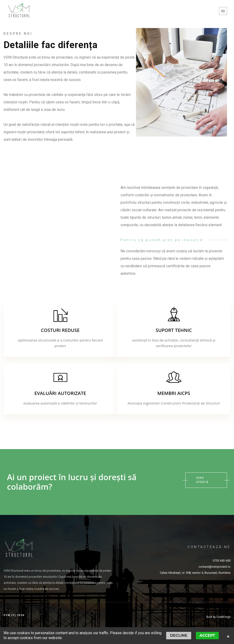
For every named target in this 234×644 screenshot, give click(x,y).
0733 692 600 (222, 561)
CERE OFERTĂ (206, 480)
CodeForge (223, 617)
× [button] (228, 637)
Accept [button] (207, 635)
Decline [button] (179, 635)
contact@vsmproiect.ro (215, 567)
